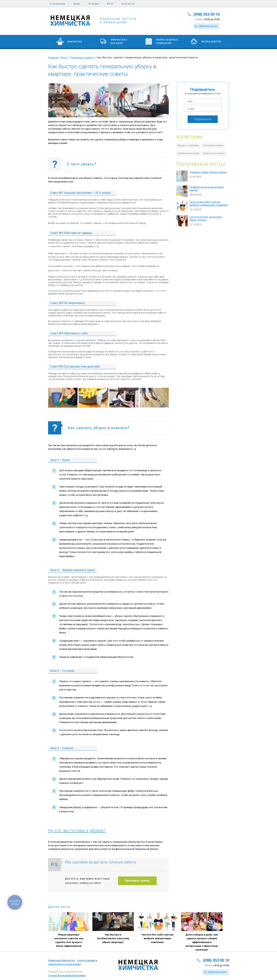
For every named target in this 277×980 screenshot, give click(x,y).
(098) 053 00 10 (207, 14)
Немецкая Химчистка (61, 960)
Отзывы (94, 4)
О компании (58, 4)
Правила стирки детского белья (208, 172)
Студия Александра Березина (67, 975)
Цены (77, 4)
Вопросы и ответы (214, 153)
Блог (110, 4)
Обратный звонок (208, 26)
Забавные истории (188, 153)
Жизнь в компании (188, 145)
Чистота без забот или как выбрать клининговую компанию (209, 203)
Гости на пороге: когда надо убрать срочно (206, 218)
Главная (53, 57)
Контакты (128, 4)
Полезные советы (82, 57)
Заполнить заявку (137, 881)
